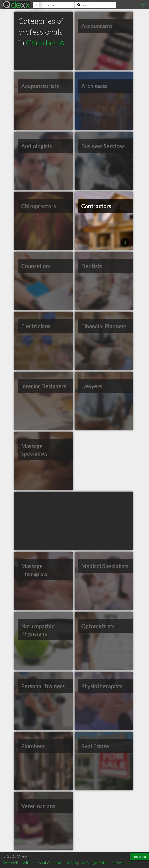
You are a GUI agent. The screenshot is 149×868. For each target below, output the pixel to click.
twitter (27, 863)
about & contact (50, 863)
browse (118, 863)
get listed (101, 863)
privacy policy (78, 863)
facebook (10, 863)
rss (131, 863)
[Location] (53, 5)
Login (142, 5)
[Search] (95, 5)
